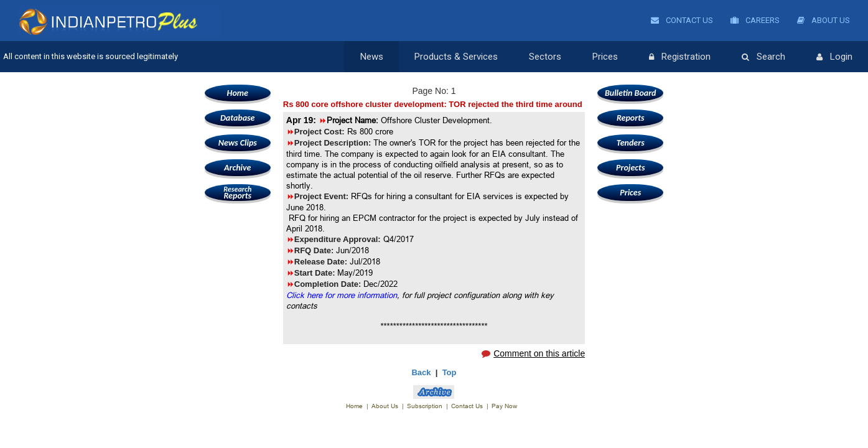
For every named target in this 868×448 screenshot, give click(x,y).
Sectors (545, 57)
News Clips (238, 143)
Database (237, 118)
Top (450, 372)
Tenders (631, 143)
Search (763, 57)
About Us (824, 20)
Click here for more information (342, 295)
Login (834, 57)
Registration (680, 57)
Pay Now (504, 406)
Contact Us (682, 20)
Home (238, 93)
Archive (237, 168)
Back (421, 372)
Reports (238, 193)
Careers (755, 20)
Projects (630, 168)
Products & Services (456, 57)
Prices (605, 57)
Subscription (425, 406)
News (372, 57)
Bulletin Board (631, 93)
